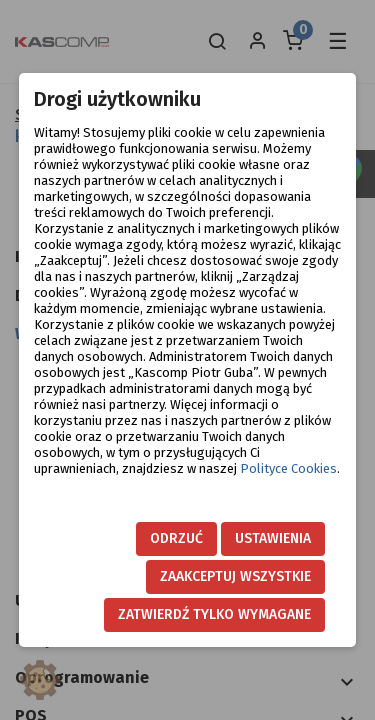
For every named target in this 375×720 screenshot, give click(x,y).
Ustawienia (273, 538)
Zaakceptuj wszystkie (235, 576)
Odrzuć (176, 538)
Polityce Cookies (288, 468)
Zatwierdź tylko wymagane (214, 614)
